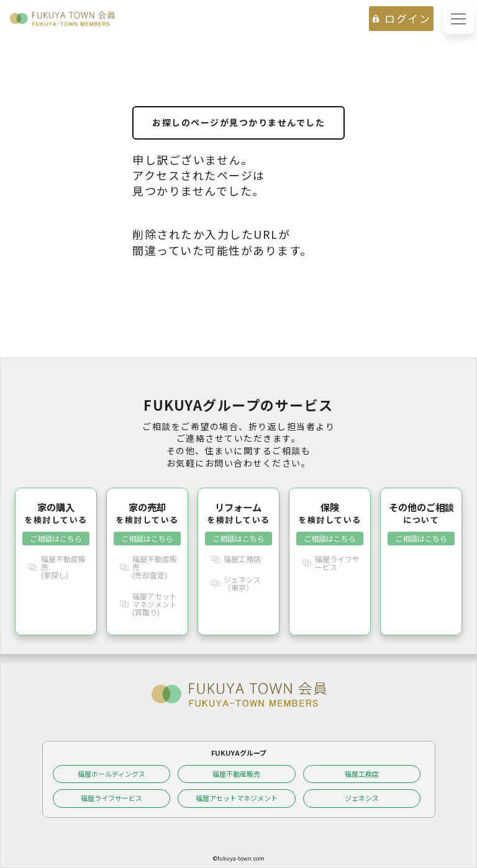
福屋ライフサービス (337, 563)
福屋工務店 (242, 559)
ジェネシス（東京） (242, 583)
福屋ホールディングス (111, 774)
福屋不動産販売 (236, 774)
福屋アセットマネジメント (237, 798)
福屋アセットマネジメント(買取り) (155, 604)
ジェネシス (362, 798)
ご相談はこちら (56, 538)
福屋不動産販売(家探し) (63, 567)
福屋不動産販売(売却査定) (155, 567)
